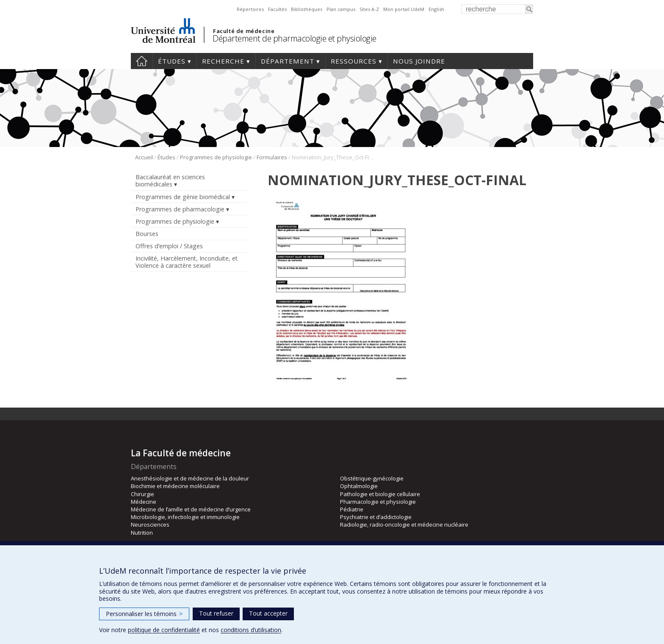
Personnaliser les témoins (144, 614)
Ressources (354, 61)
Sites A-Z (369, 9)
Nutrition (142, 533)
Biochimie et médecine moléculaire (175, 486)
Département (288, 61)
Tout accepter (268, 613)
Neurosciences (150, 525)
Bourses (147, 234)
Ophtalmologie (359, 486)
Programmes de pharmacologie (180, 209)
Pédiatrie (352, 509)
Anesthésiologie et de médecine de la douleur (190, 478)
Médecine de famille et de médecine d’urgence (191, 509)
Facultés (277, 9)
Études (172, 61)
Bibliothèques (307, 9)
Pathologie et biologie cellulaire (380, 494)
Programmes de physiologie (216, 157)
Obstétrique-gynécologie (372, 478)
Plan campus (341, 9)
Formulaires (272, 157)
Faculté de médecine (244, 31)
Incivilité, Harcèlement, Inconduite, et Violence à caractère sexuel (187, 262)
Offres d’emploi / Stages (169, 246)
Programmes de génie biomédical (183, 197)
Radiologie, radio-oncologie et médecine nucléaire (404, 525)
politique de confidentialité (164, 630)
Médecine (144, 502)
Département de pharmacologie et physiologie (295, 38)
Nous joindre (419, 61)
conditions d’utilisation (251, 630)
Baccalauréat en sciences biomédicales (170, 180)
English (436, 9)
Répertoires (250, 9)
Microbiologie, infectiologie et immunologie (185, 517)
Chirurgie (142, 494)
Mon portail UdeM (404, 9)
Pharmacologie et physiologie (378, 502)
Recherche (223, 61)
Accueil (142, 61)
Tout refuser (216, 613)
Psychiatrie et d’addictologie (376, 517)
